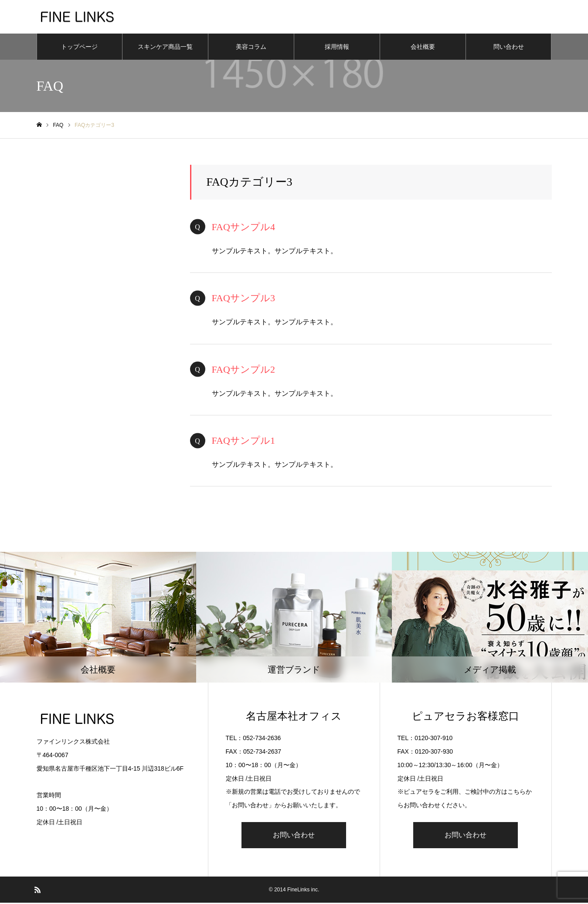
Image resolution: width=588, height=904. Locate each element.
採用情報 (337, 48)
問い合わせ (509, 48)
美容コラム (251, 48)
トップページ (79, 48)
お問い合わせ (294, 836)
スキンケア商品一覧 (165, 48)
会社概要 (423, 48)
